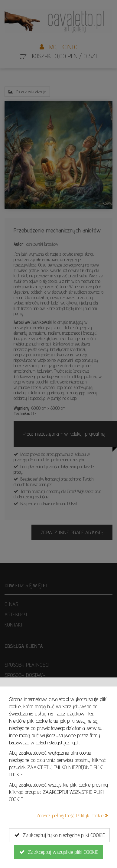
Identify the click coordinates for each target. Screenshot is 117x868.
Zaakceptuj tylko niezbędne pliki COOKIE (59, 835)
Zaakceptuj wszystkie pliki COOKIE (59, 852)
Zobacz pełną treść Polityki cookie (72, 815)
